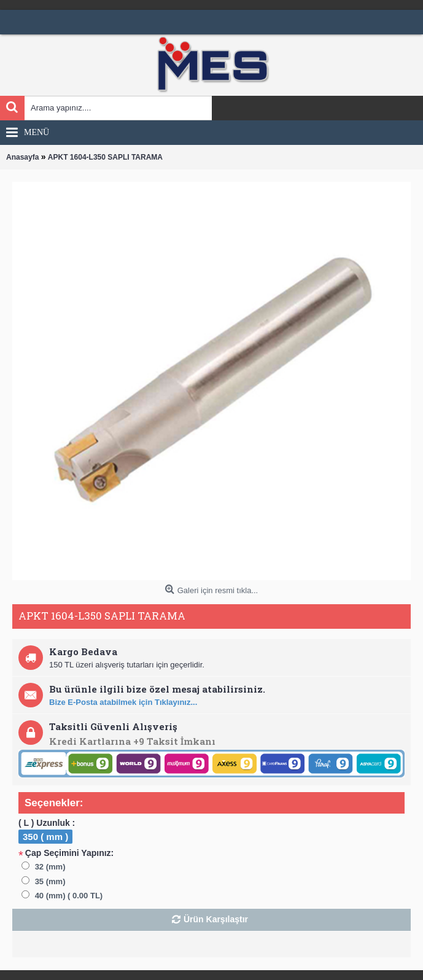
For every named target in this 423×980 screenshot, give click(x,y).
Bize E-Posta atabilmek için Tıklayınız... (123, 702)
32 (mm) (50, 867)
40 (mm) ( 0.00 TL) (69, 896)
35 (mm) (50, 881)
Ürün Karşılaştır (216, 919)
